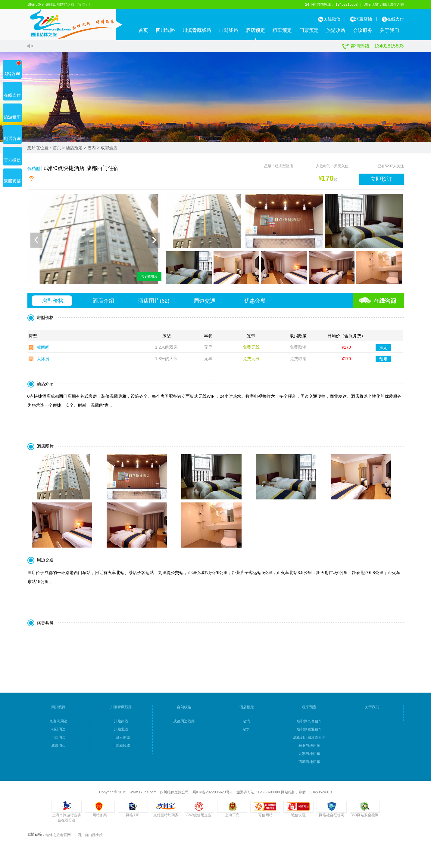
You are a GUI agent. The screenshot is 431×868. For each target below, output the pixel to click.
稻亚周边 (58, 731)
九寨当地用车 (309, 756)
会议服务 (363, 30)
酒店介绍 (103, 303)
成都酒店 (109, 148)
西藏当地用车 (309, 764)
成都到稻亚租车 (309, 731)
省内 (92, 148)
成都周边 (58, 748)
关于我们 (389, 30)
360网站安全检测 (364, 817)
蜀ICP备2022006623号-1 (212, 794)
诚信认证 (298, 817)
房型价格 (53, 303)
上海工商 (232, 817)
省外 (247, 731)
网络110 (133, 817)
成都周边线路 (184, 723)
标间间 (43, 349)
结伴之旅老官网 (58, 837)
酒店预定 (255, 30)
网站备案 (100, 817)
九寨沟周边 (58, 723)
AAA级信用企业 (199, 817)
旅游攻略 (336, 30)
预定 (383, 349)
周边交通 (205, 303)
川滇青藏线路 (197, 30)
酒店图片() (154, 303)
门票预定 (309, 30)
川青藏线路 (121, 748)
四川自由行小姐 (90, 837)
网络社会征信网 (332, 817)
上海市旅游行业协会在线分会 (67, 820)
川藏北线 (121, 731)
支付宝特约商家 (166, 817)
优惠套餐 (255, 303)
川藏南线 (121, 723)
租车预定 (282, 30)
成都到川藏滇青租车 (309, 740)
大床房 (43, 361)
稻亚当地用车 (309, 748)
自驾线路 (229, 30)
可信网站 (265, 817)
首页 (143, 30)
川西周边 (58, 740)
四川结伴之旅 (393, 5)
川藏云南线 (121, 740)
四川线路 (165, 30)
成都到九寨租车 (309, 723)
